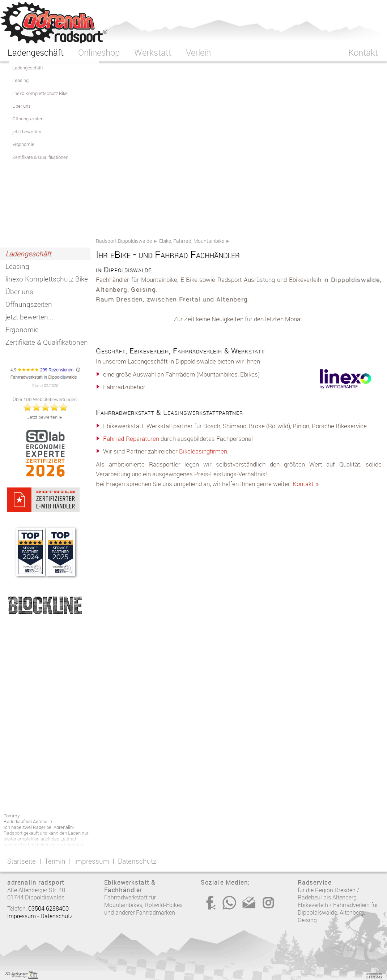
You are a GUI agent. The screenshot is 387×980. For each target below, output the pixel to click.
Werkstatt (153, 52)
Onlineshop (99, 52)
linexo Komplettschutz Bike (47, 279)
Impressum (92, 861)
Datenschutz (137, 861)
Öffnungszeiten (29, 304)
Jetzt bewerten (43, 417)
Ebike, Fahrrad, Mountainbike (192, 241)
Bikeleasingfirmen (203, 451)
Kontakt (306, 484)
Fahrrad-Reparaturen (131, 439)
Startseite (22, 861)
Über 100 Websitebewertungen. (45, 399)
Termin (55, 861)
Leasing (17, 266)
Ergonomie (22, 330)
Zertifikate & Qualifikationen (47, 342)
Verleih (198, 52)
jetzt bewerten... (29, 317)
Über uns (19, 292)
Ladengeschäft (28, 254)
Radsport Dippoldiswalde (124, 241)
